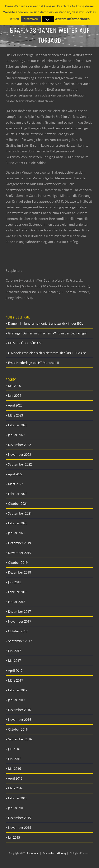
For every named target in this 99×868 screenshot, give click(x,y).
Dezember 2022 (19, 445)
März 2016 (16, 788)
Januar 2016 (17, 808)
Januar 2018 (17, 602)
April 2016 (15, 778)
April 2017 (15, 671)
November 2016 (20, 720)
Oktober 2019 (18, 563)
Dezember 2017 (19, 612)
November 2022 (20, 455)
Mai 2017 (14, 661)
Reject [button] (48, 19)
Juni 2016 (15, 759)
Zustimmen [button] (31, 19)
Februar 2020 (18, 523)
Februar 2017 (18, 690)
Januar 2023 (17, 435)
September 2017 (20, 641)
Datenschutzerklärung (55, 853)
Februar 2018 (18, 592)
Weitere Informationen (72, 19)
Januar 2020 (17, 533)
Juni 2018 (15, 582)
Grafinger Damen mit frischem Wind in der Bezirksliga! (47, 333)
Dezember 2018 (19, 572)
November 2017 (20, 621)
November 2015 (20, 828)
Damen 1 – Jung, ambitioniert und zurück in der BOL (45, 323)
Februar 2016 (18, 798)
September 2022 (20, 464)
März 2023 (16, 415)
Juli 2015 (14, 837)
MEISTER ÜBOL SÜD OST (25, 343)
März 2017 (16, 680)
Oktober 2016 (18, 729)
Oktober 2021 (18, 504)
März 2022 (16, 484)
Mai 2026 (14, 386)
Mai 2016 (14, 769)
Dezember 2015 (19, 818)
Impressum (34, 853)
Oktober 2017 (18, 631)
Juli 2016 (14, 749)
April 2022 (15, 474)
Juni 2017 (15, 651)
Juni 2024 (15, 396)
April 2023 (15, 405)
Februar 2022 (18, 494)
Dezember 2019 (19, 543)
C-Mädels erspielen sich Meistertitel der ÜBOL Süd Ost (47, 353)
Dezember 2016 (19, 710)
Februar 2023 (18, 425)
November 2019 (20, 553)
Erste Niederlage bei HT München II (33, 363)
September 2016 (20, 739)
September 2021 (20, 513)
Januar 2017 (17, 700)
